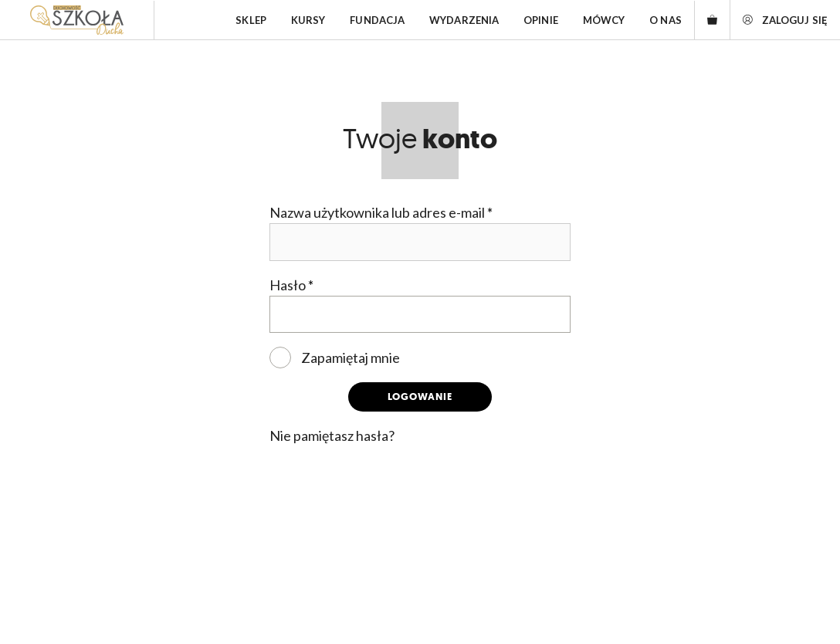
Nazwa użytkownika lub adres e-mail (381, 212)
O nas (666, 20)
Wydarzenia (464, 20)
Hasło (291, 285)
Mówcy (604, 20)
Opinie (541, 20)
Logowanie (420, 397)
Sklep (251, 20)
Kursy (308, 20)
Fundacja (377, 20)
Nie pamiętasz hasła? (332, 436)
